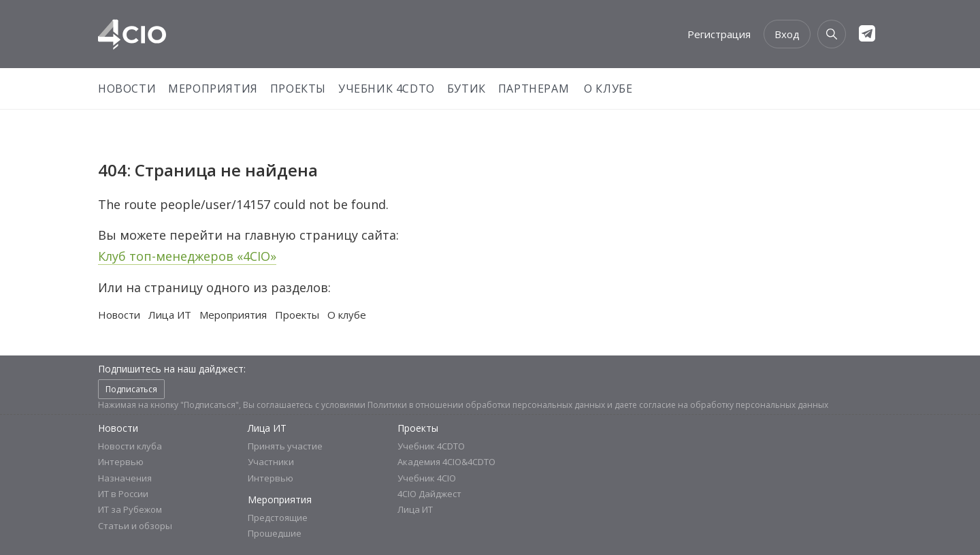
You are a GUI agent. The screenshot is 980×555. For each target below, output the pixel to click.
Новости (127, 89)
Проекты (298, 89)
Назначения (125, 478)
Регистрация (719, 34)
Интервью (121, 462)
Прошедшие (275, 533)
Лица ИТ (170, 315)
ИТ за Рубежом (130, 509)
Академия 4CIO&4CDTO (446, 462)
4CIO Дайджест (429, 494)
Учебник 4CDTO (387, 89)
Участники (271, 462)
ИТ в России (123, 494)
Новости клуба (130, 446)
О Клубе (608, 89)
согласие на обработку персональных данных (734, 405)
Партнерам (534, 89)
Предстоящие (278, 518)
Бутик (467, 89)
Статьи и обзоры (135, 526)
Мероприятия (213, 89)
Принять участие (285, 446)
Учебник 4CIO (427, 478)
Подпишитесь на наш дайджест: (172, 369)
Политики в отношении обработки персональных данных (486, 405)
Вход (787, 34)
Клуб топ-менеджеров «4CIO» (187, 256)
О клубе (347, 315)
